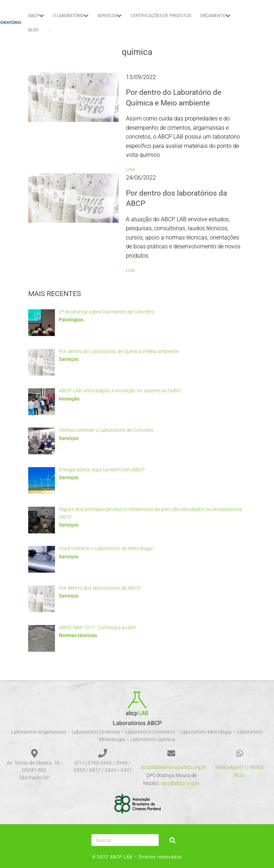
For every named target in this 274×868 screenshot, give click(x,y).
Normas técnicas (78, 635)
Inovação (69, 399)
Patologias (71, 320)
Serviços (69, 359)
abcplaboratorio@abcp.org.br (173, 767)
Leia (130, 169)
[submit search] (172, 840)
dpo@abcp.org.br (180, 783)
